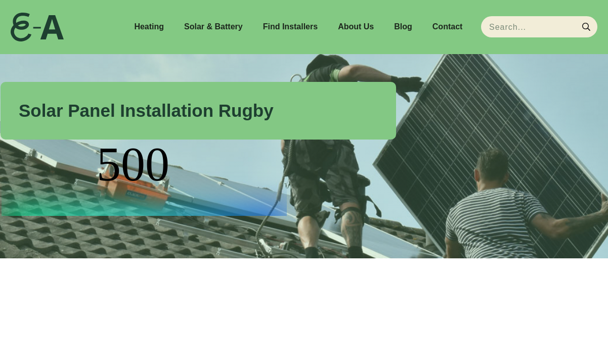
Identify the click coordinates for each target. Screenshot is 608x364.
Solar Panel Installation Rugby (146, 110)
